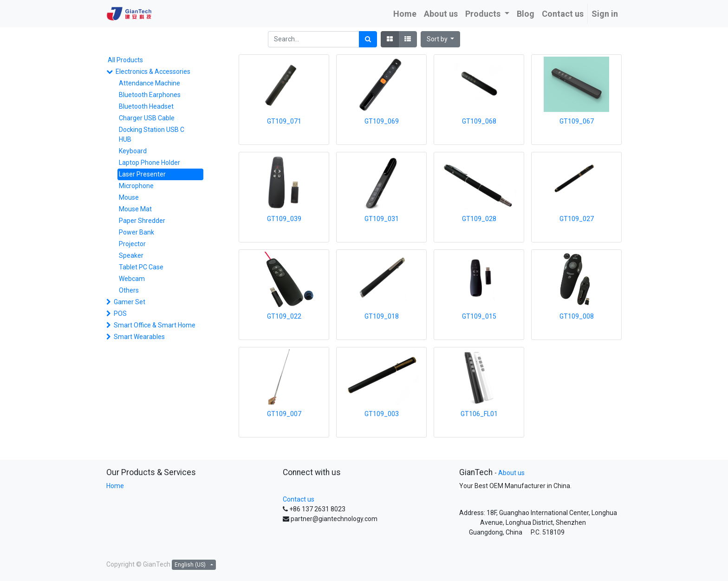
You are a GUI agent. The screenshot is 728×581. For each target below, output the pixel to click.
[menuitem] (405, 14)
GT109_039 (284, 219)
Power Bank (136, 232)
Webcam (132, 279)
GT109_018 (382, 316)
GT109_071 (284, 121)
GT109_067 (577, 121)
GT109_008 (577, 316)
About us (511, 473)
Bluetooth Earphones (150, 95)
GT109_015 (479, 316)
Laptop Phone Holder (149, 163)
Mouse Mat (135, 209)
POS (120, 313)
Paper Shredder (142, 221)
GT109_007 (284, 414)
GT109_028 (479, 219)
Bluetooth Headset (146, 106)
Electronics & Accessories (153, 72)
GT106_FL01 (479, 414)
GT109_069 (382, 121)
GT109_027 (577, 219)
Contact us (299, 499)
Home (115, 486)
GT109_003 (382, 414)
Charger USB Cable (147, 118)
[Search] (368, 39)
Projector (132, 244)
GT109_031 (382, 219)
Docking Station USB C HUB (152, 134)
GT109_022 (284, 316)
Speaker (131, 255)
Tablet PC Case (141, 267)
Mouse (129, 197)
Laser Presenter (142, 174)
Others (129, 290)
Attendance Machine (149, 83)
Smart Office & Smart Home (155, 325)
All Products (125, 60)
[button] (441, 39)
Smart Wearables (139, 337)
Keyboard (133, 151)
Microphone (136, 186)
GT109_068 (479, 121)
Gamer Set (130, 302)
